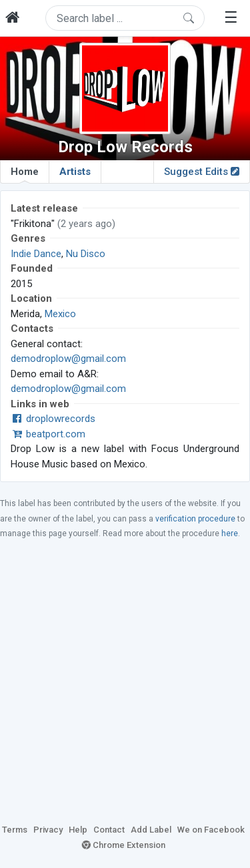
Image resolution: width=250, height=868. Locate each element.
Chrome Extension (124, 845)
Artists (75, 172)
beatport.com (48, 434)
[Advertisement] (125, 681)
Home (25, 174)
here (230, 533)
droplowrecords (53, 419)
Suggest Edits (202, 172)
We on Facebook (211, 830)
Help (78, 830)
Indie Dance (36, 254)
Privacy (48, 830)
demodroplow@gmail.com (68, 359)
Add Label (151, 830)
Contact (109, 830)
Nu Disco (86, 254)
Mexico (60, 314)
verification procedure (195, 519)
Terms (15, 830)
